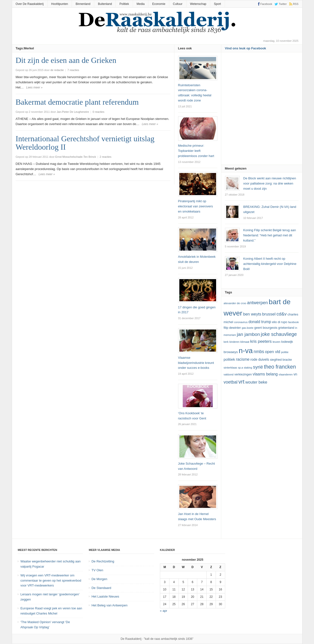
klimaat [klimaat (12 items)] (245, 342)
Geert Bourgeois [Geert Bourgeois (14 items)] (266, 328)
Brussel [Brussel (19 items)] (269, 314)
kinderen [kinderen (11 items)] (234, 342)
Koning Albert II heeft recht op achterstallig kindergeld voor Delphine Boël (270, 264)
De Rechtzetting (103, 561)
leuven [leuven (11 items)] (276, 342)
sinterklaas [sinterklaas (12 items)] (230, 368)
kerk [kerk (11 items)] (226, 342)
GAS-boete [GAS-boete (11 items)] (247, 328)
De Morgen (99, 579)
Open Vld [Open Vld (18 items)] (273, 352)
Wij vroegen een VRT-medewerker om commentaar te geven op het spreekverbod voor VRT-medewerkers (51, 580)
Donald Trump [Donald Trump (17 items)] (260, 322)
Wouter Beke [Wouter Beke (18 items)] (256, 382)
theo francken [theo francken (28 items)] (280, 367)
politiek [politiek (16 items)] (229, 359)
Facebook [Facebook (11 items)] (293, 322)
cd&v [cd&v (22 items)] (282, 314)
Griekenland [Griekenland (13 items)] (286, 328)
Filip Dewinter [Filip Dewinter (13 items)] (232, 328)
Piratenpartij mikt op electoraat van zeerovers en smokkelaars (196, 206)
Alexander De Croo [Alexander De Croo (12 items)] (235, 303)
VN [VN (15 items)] (295, 374)
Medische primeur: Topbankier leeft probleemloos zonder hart (196, 151)
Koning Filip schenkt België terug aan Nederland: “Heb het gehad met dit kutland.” (270, 235)
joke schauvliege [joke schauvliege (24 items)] (279, 334)
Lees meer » (34, 87)
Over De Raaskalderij (30, 4)
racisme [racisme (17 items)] (243, 359)
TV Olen (97, 570)
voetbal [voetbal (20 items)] (231, 382)
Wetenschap (198, 4)
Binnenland (83, 4)
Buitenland (105, 4)
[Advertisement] (262, 110)
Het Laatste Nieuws (105, 596)
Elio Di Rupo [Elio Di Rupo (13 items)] (280, 322)
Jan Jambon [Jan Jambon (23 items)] (248, 334)
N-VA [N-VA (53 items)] (246, 351)
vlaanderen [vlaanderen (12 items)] (286, 374)
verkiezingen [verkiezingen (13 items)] (243, 374)
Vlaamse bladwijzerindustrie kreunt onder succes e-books (196, 363)
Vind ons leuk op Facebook (246, 48)
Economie (159, 4)
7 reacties (73, 70)
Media (141, 4)
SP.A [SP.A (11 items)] (240, 368)
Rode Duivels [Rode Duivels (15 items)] (260, 359)
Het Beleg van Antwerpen (110, 605)
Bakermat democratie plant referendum (77, 102)
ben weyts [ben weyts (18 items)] (252, 314)
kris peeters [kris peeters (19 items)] (261, 341)
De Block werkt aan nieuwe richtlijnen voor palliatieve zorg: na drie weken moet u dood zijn (270, 183)
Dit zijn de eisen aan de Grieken (66, 60)
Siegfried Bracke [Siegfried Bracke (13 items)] (281, 360)
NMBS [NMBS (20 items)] (259, 352)
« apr (164, 611)
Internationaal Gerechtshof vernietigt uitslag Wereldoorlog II (85, 143)
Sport (217, 4)
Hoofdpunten (60, 4)
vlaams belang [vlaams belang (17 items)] (265, 374)
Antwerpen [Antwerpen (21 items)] (257, 303)
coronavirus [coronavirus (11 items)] (241, 322)
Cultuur (178, 4)
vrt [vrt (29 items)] (242, 382)
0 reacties (99, 112)
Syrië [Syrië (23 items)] (258, 367)
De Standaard (101, 588)
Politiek (124, 4)
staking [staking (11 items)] (248, 368)
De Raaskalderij (131, 639)
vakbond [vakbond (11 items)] (229, 374)
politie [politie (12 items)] (285, 352)
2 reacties (105, 157)
